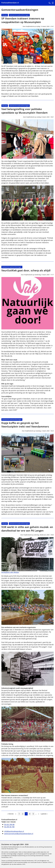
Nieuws (5, 15)
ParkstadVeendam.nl (10, 3)
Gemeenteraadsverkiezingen (19, 15)
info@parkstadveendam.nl (14, 831)
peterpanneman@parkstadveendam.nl (19, 834)
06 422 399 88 (9, 825)
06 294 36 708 (9, 827)
